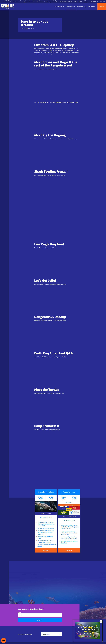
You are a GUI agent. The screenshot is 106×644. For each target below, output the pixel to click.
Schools (70, 1)
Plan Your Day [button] (82, 7)
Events (76, 1)
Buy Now (46, 550)
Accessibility (63, 1)
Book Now (102, 7)
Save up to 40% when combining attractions (69, 542)
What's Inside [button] (71, 7)
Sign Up (40, 620)
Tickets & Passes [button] (60, 7)
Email (19, 612)
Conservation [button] (92, 7)
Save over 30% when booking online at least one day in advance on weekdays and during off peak (47, 543)
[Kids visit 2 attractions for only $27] (88, 631)
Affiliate (94, 1)
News (81, 1)
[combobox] (51, 634)
